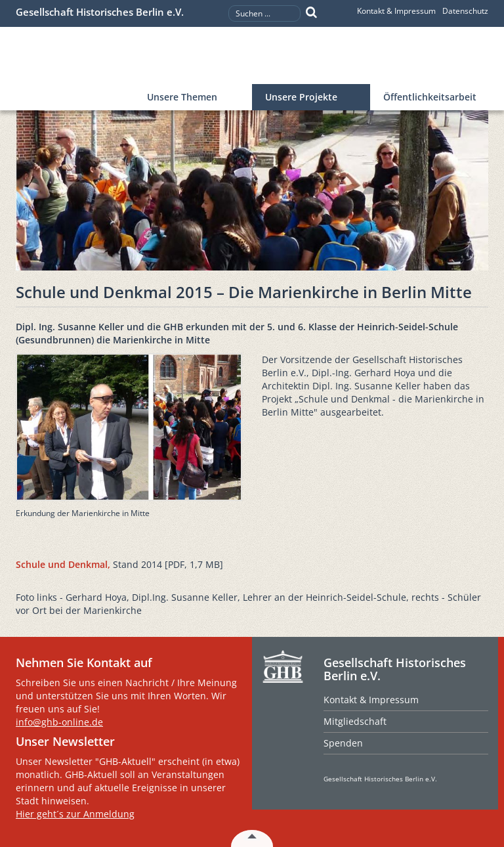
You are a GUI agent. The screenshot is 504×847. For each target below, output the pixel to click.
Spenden (343, 743)
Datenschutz (465, 11)
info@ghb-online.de (59, 722)
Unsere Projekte (301, 97)
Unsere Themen (182, 97)
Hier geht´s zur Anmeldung (75, 814)
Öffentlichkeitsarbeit (430, 97)
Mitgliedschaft (355, 721)
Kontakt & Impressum (396, 11)
